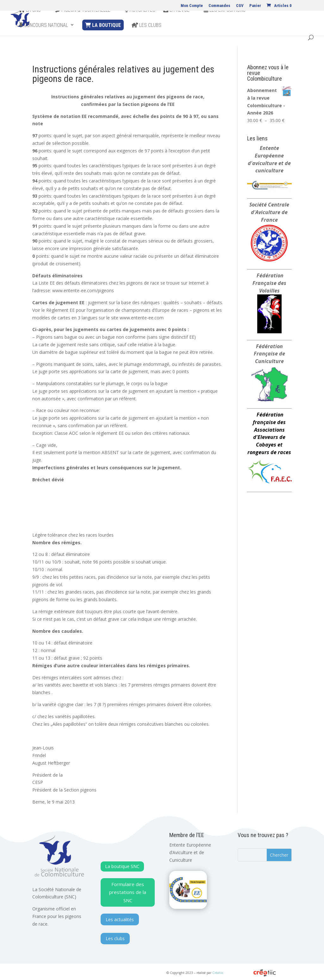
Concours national (44, 36)
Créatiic (218, 973)
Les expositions (225, 21)
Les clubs (146, 36)
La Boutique (103, 36)
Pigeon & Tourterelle (83, 21)
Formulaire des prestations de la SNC (128, 892)
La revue (176, 21)
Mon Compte (192, 6)
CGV (240, 6)
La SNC (30, 21)
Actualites (140, 21)
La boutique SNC (122, 866)
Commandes (219, 6)
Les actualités (120, 919)
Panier (255, 6)
